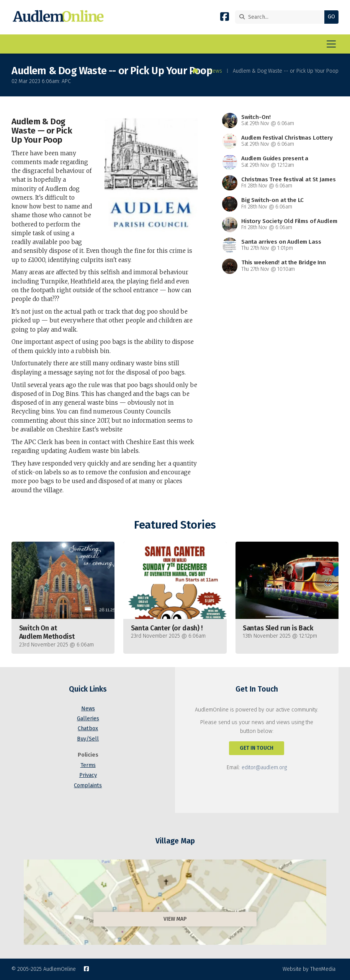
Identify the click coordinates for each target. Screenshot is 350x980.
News (216, 71)
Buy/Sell (88, 739)
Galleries (88, 719)
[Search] (282, 17)
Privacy (88, 775)
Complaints (88, 785)
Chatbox (88, 728)
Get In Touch (257, 748)
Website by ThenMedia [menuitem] (309, 969)
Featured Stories (175, 525)
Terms (88, 765)
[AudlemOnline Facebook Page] (225, 18)
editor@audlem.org (264, 768)
